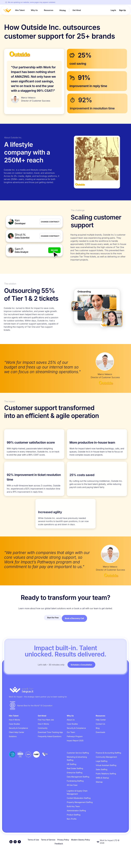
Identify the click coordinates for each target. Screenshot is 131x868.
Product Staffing (74, 833)
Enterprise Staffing (75, 791)
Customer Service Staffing (78, 771)
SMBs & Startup (102, 796)
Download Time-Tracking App (50, 750)
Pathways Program (75, 755)
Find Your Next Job (46, 738)
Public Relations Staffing (106, 792)
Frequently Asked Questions (50, 755)
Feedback (59, 862)
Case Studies (14, 742)
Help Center (101, 738)
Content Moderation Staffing (79, 816)
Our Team (71, 750)
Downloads (100, 750)
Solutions (13, 755)
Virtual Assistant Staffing (106, 783)
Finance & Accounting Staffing (108, 771)
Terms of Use (33, 858)
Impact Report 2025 (75, 759)
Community (43, 746)
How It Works (14, 738)
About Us (71, 738)
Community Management (106, 775)
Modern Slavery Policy (81, 858)
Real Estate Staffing (75, 787)
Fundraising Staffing (75, 799)
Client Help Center (16, 750)
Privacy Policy (63, 858)
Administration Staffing (76, 829)
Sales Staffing (102, 788)
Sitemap (99, 800)
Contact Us (100, 742)
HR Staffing (72, 782)
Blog (98, 746)
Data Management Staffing (78, 795)
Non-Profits (72, 837)
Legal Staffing (102, 779)
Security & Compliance (18, 746)
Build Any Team (73, 825)
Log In (113, 10)
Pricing (63, 10)
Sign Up (122, 10)
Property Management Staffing (80, 820)
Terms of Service (48, 858)
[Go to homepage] (65, 708)
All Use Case (72, 803)
